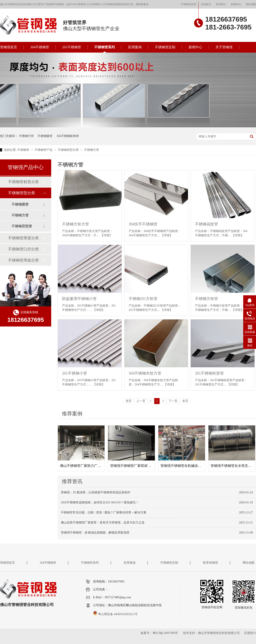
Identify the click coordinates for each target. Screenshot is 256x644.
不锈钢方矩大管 (76, 224)
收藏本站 (236, 4)
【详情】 (106, 235)
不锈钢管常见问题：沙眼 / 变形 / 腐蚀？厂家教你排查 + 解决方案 (104, 512)
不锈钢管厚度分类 (23, 238)
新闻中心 (195, 47)
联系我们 (221, 4)
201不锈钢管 (72, 47)
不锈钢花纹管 (207, 224)
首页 (129, 401)
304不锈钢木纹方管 (145, 373)
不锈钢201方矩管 (143, 299)
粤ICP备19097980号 (165, 633)
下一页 (173, 401)
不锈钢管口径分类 (23, 249)
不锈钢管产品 (44, 150)
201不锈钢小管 (75, 373)
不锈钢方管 (26, 136)
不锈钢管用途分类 (23, 260)
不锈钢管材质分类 (23, 182)
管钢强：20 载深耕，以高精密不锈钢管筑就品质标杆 (96, 492)
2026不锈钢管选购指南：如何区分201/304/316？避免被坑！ (100, 502)
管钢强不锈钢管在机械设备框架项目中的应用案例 (198, 466)
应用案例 (135, 47)
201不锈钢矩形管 (209, 373)
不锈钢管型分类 (69, 150)
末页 (185, 401)
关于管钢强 (224, 47)
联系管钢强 (210, 563)
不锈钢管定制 (189, 4)
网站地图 (251, 4)
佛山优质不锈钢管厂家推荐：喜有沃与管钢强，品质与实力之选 (103, 523)
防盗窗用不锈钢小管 (79, 299)
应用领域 (129, 563)
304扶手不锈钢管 (143, 224)
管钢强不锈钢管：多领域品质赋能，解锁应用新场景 (95, 533)
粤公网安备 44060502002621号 (115, 614)
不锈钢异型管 (22, 226)
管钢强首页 (9, 47)
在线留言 (206, 4)
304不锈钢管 (40, 47)
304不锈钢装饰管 (68, 136)
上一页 (141, 401)
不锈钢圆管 (45, 136)
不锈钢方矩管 (207, 299)
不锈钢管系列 (105, 47)
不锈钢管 (24, 150)
